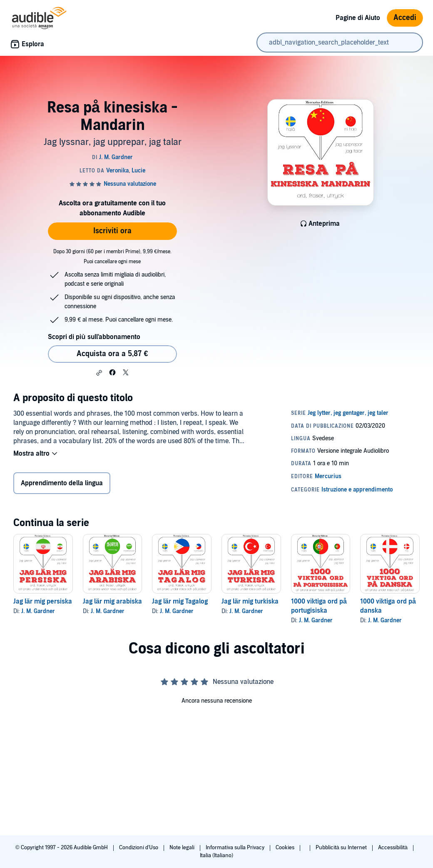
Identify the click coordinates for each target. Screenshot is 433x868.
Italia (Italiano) (216, 856)
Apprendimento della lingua (62, 483)
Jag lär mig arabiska (112, 601)
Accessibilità (393, 848)
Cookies (286, 848)
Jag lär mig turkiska (250, 601)
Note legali (183, 848)
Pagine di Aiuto (358, 18)
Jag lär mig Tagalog (180, 601)
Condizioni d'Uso (139, 848)
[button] (99, 373)
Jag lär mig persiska (43, 601)
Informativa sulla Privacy (236, 848)
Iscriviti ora (112, 231)
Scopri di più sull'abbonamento (94, 337)
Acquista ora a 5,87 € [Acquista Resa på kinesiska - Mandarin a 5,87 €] (112, 354)
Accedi (405, 18)
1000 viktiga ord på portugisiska (319, 606)
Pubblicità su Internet (342, 848)
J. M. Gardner (38, 611)
